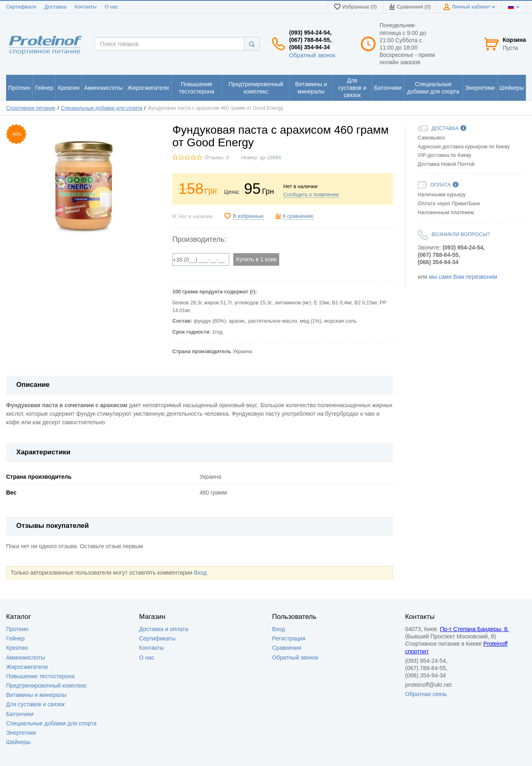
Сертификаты (157, 638)
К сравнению (298, 216)
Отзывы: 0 (217, 158)
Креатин (17, 648)
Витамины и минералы (36, 695)
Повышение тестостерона (40, 676)
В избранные (248, 216)
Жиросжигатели (27, 667)
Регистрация (289, 638)
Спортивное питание (31, 108)
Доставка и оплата (164, 629)
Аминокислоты (26, 658)
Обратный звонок (312, 55)
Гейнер (15, 638)
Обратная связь (426, 694)
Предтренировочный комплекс (47, 686)
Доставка (55, 7)
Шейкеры (18, 742)
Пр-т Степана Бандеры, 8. (474, 629)
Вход (200, 573)
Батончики (20, 714)
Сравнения (287, 648)
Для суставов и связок (35, 704)
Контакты (85, 7)
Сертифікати (21, 7)
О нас (112, 7)
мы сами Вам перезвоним (463, 277)
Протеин (17, 629)
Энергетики (21, 733)
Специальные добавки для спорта (102, 108)
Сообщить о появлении (311, 195)
